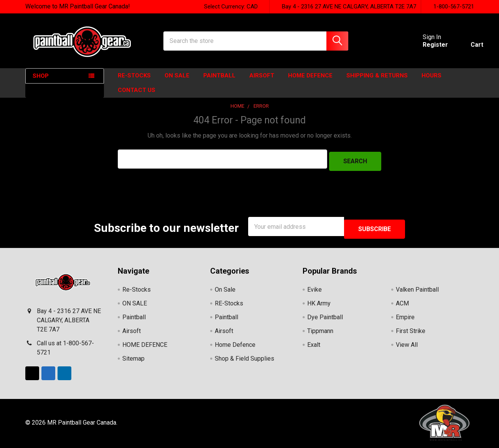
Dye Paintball (325, 319)
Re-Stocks (134, 82)
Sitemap (133, 360)
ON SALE (177, 82)
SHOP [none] (41, 83)
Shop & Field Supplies (245, 360)
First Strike (411, 333)
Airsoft (262, 82)
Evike (315, 291)
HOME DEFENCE (310, 82)
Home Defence (235, 347)
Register (426, 49)
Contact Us (137, 97)
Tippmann (320, 333)
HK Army (319, 305)
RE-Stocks (229, 305)
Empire (405, 319)
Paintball (219, 82)
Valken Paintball (417, 291)
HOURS (431, 82)
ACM (402, 305)
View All (407, 347)
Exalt (314, 347)
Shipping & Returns (377, 82)
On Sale (225, 291)
